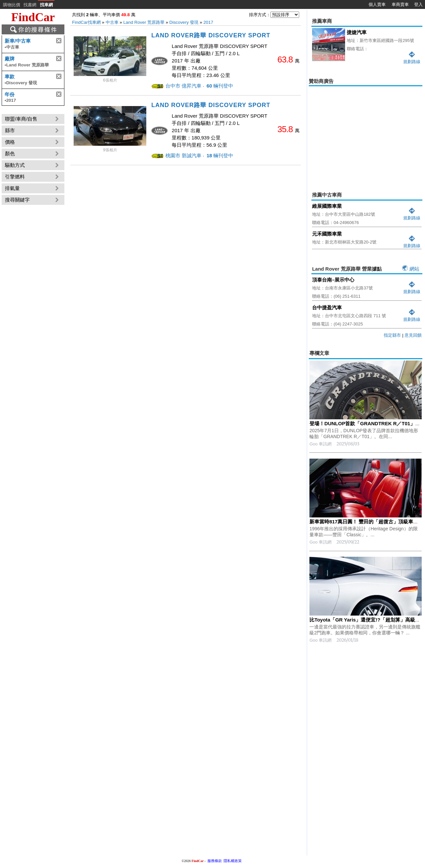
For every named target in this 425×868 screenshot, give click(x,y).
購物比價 (12, 5)
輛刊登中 (219, 86)
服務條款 (215, 861)
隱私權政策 (233, 861)
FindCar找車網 (86, 22)
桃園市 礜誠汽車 (183, 155)
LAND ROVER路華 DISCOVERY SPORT (211, 35)
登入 (418, 4)
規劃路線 (412, 215)
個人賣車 (377, 4)
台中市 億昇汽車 (183, 86)
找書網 (30, 5)
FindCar (33, 17)
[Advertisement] (366, 134)
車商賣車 (400, 4)
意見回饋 (413, 335)
